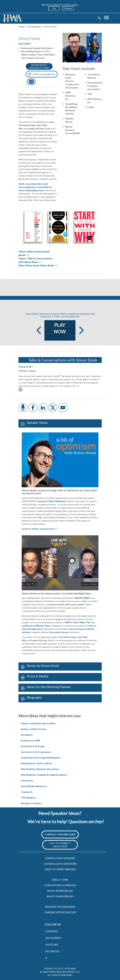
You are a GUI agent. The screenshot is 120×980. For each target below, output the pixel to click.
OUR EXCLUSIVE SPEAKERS (60, 864)
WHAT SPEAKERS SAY (60, 891)
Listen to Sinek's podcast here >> (40, 529)
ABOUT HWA (60, 880)
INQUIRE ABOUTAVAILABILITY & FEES (39, 66)
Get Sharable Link (70, 316)
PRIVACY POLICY (54, 969)
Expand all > (26, 367)
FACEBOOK (52, 951)
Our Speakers (34, 27)
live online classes (59, 632)
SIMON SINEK (82, 598)
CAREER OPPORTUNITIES (60, 912)
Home (21, 27)
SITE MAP (71, 969)
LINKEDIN (52, 931)
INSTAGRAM (53, 938)
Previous (39, 330)
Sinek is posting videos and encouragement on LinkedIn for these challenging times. (35, 187)
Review (68, 8)
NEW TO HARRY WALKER (60, 869)
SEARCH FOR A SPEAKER (60, 858)
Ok (54, 8)
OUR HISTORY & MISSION (60, 885)
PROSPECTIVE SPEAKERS (60, 907)
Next (81, 330)
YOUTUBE (52, 945)
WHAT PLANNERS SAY (60, 896)
